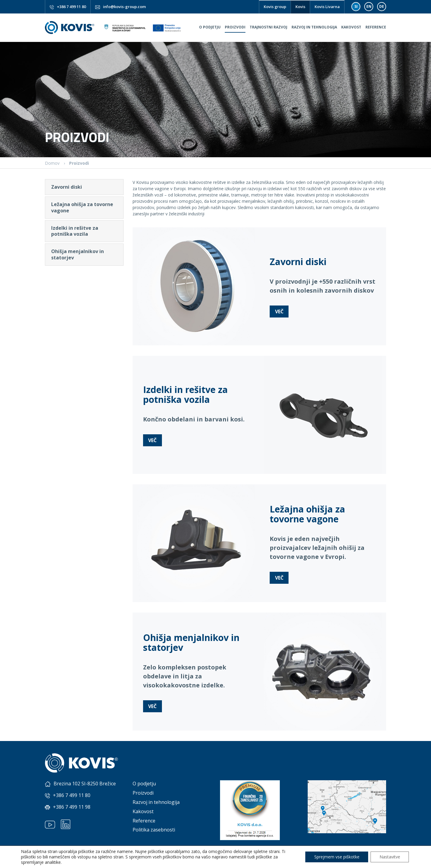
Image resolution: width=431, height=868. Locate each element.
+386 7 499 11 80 (71, 7)
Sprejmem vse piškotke (336, 857)
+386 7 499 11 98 (72, 807)
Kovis (300, 7)
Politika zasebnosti (154, 830)
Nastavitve (390, 857)
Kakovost (351, 27)
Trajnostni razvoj (268, 27)
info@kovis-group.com (124, 7)
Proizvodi (235, 27)
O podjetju (210, 27)
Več (279, 311)
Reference (376, 27)
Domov (52, 163)
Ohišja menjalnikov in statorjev (78, 254)
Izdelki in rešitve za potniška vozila (75, 231)
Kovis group (275, 7)
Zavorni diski (67, 187)
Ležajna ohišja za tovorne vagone (82, 207)
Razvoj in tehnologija (314, 27)
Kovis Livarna (327, 7)
